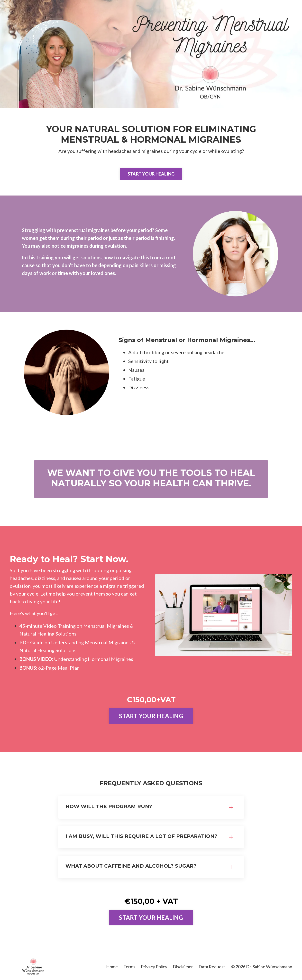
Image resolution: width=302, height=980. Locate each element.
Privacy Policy (154, 967)
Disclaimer (183, 967)
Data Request (212, 967)
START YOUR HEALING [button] (151, 174)
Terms (129, 967)
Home (112, 967)
